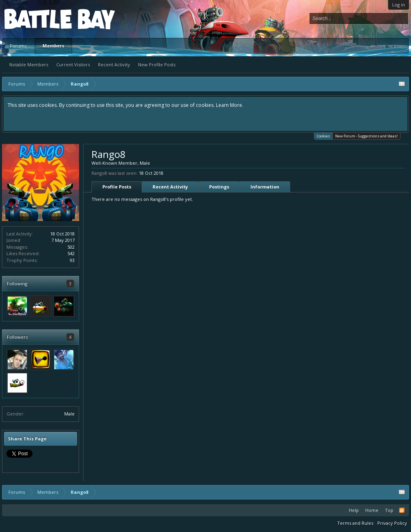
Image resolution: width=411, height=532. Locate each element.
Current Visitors (73, 64)
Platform (34, 19)
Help (354, 510)
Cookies (323, 136)
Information (265, 187)
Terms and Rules (355, 523)
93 (72, 260)
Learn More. (230, 105)
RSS (402, 510)
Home (372, 510)
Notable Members (29, 64)
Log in (399, 5)
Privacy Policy (392, 523)
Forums (18, 46)
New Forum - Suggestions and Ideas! (366, 136)
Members (53, 46)
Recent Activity (114, 64)
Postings (219, 187)
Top (389, 510)
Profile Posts (117, 187)
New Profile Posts (157, 64)
